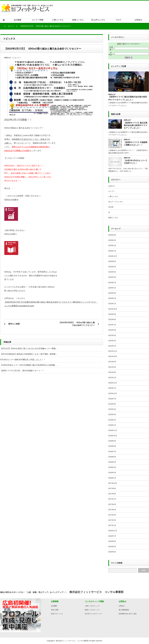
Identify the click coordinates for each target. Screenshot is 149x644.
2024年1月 (112, 288)
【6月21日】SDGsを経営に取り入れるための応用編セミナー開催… (29, 348)
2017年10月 (113, 483)
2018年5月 (112, 462)
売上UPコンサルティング (93, 614)
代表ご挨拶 (55, 610)
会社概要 (54, 606)
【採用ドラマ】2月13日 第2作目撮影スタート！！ (22, 371)
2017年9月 (112, 488)
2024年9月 (112, 261)
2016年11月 (113, 531)
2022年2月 (112, 341)
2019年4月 (112, 409)
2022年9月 (112, 314)
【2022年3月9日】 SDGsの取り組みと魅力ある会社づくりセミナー (77, 324)
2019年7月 (112, 399)
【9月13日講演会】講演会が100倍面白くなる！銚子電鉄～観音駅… (29, 354)
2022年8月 (112, 320)
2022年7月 (112, 325)
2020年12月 (113, 383)
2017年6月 (112, 504)
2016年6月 (112, 541)
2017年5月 (112, 510)
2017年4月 (112, 515)
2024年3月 (112, 277)
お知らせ (112, 186)
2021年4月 (112, 367)
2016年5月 (112, 547)
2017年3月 (112, 520)
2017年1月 (112, 525)
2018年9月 (112, 441)
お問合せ (122, 606)
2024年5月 (112, 267)
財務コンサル (113, 218)
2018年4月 (112, 467)
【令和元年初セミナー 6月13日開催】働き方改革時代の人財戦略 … (30, 365)
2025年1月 (112, 251)
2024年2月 (112, 283)
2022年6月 (112, 330)
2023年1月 (112, 304)
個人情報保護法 (124, 610)
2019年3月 (112, 415)
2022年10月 (113, 309)
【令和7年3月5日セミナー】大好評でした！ (136, 162)
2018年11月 (113, 430)
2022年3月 (112, 335)
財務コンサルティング (92, 610)
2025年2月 (112, 246)
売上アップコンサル (116, 202)
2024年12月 (113, 256)
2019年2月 (112, 420)
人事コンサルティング (92, 606)
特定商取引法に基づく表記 (128, 614)
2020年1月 (112, 388)
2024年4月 (112, 272)
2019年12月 (113, 393)
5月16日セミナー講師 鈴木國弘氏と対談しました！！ (23, 360)
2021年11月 (113, 351)
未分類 (111, 207)
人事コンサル (113, 196)
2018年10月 (113, 436)
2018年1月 (112, 478)
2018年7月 (112, 452)
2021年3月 (112, 372)
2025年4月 (112, 235)
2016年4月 (112, 552)
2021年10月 (113, 356)
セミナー (11, 26)
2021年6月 (112, 362)
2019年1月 (112, 425)
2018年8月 (112, 446)
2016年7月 (112, 536)
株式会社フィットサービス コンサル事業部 (72, 641)
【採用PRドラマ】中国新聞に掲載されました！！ (136, 144)
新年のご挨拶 (14, 324)
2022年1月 (112, 346)
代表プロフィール (57, 614)
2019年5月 (112, 404)
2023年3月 (112, 293)
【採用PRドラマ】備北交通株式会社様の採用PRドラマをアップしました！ (136, 125)
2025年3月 (112, 240)
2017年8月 (112, 494)
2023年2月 (112, 298)
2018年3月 (112, 473)
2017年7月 (112, 499)
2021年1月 (112, 378)
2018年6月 (112, 457)
